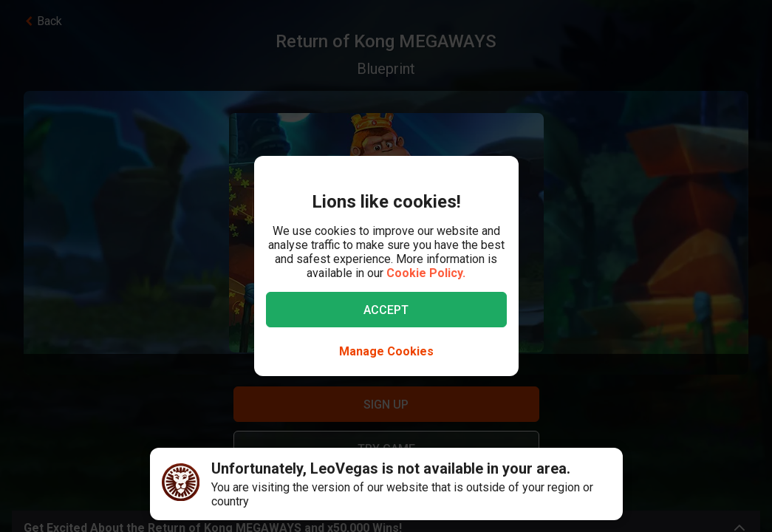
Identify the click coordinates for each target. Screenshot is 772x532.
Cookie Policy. (426, 273)
